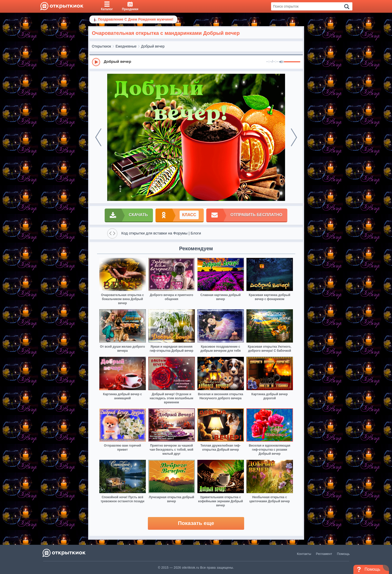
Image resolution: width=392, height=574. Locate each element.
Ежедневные (126, 46)
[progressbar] (292, 62)
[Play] (96, 62)
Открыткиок (102, 46)
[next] (294, 137)
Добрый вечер (153, 46)
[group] (196, 62)
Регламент (324, 554)
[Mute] (281, 62)
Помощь (343, 554)
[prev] (98, 137)
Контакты (304, 554)
